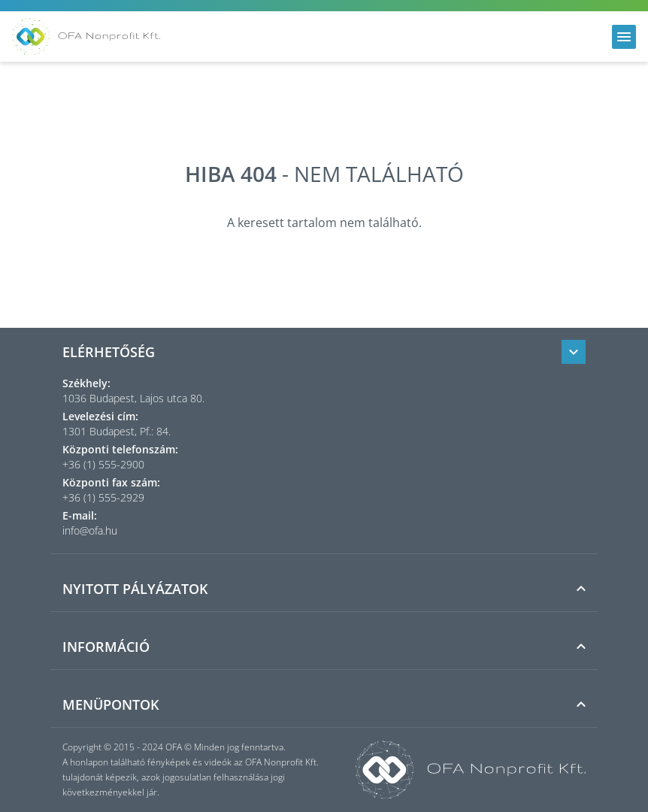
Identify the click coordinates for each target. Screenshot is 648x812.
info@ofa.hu (90, 530)
